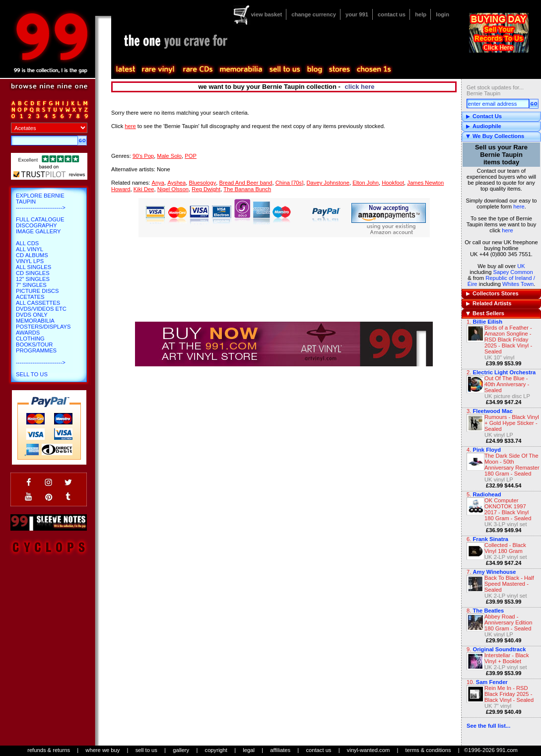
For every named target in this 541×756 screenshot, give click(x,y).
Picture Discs (37, 291)
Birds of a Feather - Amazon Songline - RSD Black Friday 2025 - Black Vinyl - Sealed (508, 340)
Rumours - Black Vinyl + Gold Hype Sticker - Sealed (512, 423)
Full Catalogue (40, 219)
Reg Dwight (206, 189)
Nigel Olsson (173, 189)
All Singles (34, 267)
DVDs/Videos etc (41, 309)
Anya (158, 183)
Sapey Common (513, 272)
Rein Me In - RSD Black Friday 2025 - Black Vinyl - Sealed (509, 694)
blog (314, 69)
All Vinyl (30, 249)
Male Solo (169, 156)
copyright (216, 750)
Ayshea (176, 183)
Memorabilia (35, 321)
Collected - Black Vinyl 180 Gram (505, 548)
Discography (36, 225)
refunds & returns (49, 750)
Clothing (30, 339)
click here (360, 87)
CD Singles (33, 273)
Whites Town (518, 284)
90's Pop (143, 156)
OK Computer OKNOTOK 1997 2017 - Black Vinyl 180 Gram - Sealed (508, 509)
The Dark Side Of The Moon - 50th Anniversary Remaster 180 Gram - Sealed (512, 465)
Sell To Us (32, 374)
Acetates (30, 297)
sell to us (146, 750)
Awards (28, 333)
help (421, 14)
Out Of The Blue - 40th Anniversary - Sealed (507, 384)
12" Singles (33, 279)
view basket (266, 14)
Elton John (366, 183)
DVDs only (32, 315)
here (519, 206)
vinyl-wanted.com (368, 750)
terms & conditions (428, 750)
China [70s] (290, 183)
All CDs (27, 243)
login (442, 14)
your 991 (357, 14)
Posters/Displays (43, 327)
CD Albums (32, 255)
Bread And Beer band (245, 183)
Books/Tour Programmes (36, 347)
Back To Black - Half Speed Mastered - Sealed (509, 584)
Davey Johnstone (328, 183)
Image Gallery (38, 231)
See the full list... (488, 726)
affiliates (280, 750)
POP (191, 156)
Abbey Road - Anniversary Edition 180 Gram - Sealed (508, 622)
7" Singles (31, 285)
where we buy (102, 750)
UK (521, 266)
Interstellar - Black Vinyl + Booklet (507, 658)
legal (249, 750)
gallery (181, 750)
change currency (314, 14)
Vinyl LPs (30, 261)
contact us (392, 14)
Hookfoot (393, 183)
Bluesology (203, 183)
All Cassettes (38, 303)
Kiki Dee (144, 189)
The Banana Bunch (247, 189)
